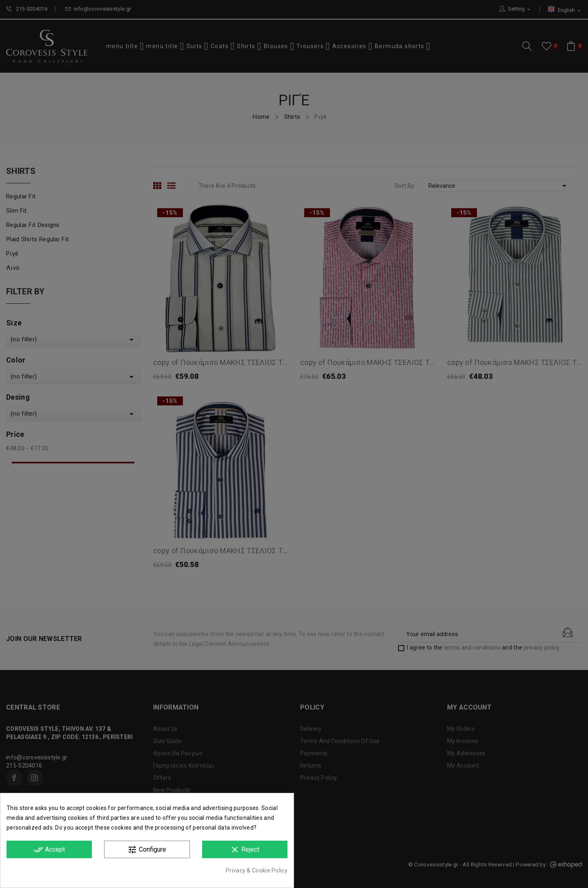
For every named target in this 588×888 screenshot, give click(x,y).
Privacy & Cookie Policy (257, 870)
